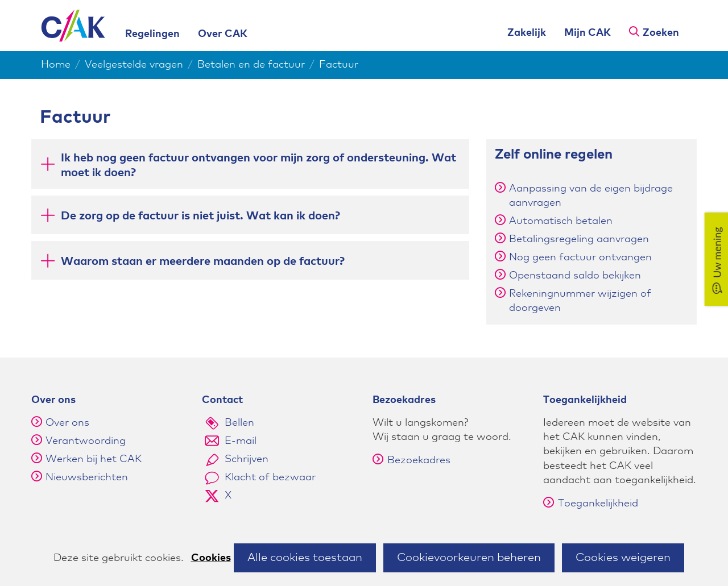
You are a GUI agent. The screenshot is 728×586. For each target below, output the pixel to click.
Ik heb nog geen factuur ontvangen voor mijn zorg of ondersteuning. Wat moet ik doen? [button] (258, 165)
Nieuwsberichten (87, 477)
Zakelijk (527, 33)
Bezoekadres (411, 460)
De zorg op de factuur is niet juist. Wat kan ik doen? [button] (200, 215)
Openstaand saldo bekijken (575, 276)
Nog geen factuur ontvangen (580, 257)
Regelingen (152, 34)
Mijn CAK (588, 33)
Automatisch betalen (561, 221)
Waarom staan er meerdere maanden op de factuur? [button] (203, 261)
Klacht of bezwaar (270, 477)
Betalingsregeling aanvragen (579, 239)
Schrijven (247, 459)
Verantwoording (86, 441)
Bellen (239, 423)
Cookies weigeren (623, 558)
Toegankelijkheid (591, 504)
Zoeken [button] (661, 33)
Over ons (67, 423)
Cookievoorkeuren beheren (469, 558)
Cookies (211, 558)
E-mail (241, 441)
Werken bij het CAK (94, 459)
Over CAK (223, 34)
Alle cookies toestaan (305, 558)
